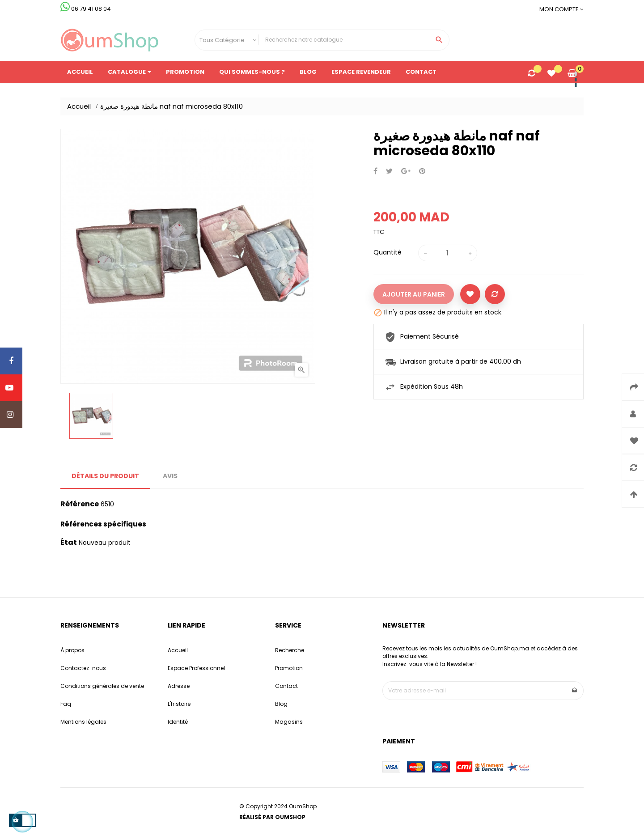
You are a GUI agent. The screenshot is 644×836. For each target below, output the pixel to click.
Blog (281, 704)
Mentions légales (83, 722)
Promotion (289, 668)
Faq (66, 704)
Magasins (289, 722)
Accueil (178, 650)
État (69, 543)
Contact (286, 686)
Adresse (179, 686)
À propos (72, 650)
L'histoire (179, 704)
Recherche (290, 650)
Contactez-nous (83, 668)
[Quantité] (448, 253)
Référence (80, 504)
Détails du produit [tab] (105, 476)
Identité (178, 722)
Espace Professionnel (196, 668)
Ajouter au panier (414, 294)
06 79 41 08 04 (86, 9)
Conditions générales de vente (102, 686)
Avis (170, 476)
